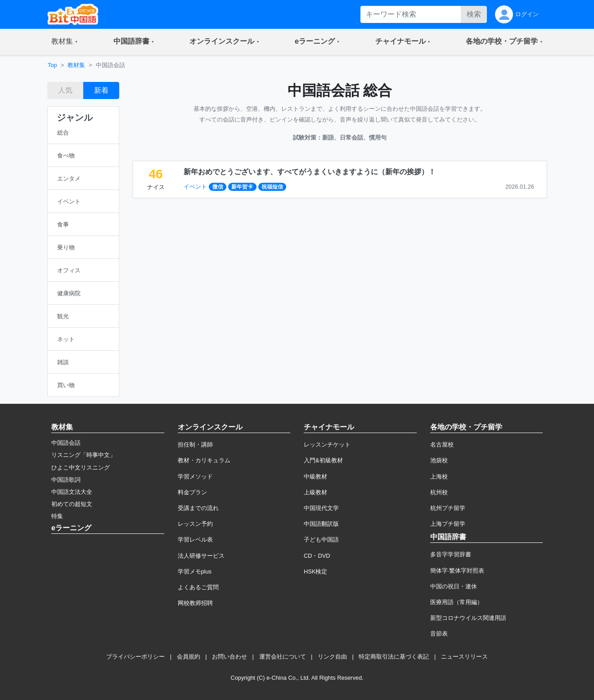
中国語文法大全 (72, 492)
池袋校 (439, 460)
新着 (101, 90)
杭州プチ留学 (448, 508)
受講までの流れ (198, 508)
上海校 (439, 476)
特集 (57, 516)
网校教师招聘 (195, 603)
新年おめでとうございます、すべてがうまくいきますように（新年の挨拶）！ (310, 172)
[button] (65, 42)
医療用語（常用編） (457, 602)
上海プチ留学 (448, 524)
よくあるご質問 (198, 587)
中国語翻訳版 (321, 524)
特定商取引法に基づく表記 (394, 657)
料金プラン (192, 492)
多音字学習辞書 (451, 554)
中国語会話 (66, 443)
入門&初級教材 (323, 460)
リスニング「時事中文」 (83, 455)
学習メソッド (195, 476)
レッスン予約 (195, 524)
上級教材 (315, 492)
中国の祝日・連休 (454, 586)
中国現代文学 (321, 508)
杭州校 (439, 492)
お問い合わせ (229, 657)
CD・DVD (317, 556)
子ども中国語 (321, 540)
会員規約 (189, 657)
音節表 (439, 634)
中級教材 (315, 476)
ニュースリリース (464, 657)
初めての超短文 (72, 504)
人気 (65, 90)
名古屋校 (442, 445)
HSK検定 (315, 571)
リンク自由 (332, 657)
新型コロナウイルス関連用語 (468, 618)
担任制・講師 (195, 445)
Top (52, 65)
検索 (474, 14)
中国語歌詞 (66, 480)
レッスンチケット (327, 445)
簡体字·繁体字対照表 (457, 571)
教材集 (76, 65)
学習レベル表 (195, 540)
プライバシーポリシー (135, 657)
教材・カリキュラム (204, 460)
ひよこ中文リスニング (81, 467)
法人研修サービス (201, 556)
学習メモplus (195, 571)
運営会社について (283, 657)
